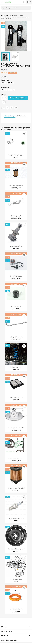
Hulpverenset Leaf (16, 367)
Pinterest (16, 108)
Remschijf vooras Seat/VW (16, 428)
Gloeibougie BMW (16, 216)
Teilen (7, 108)
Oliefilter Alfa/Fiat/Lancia (16, 186)
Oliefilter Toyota (16, 307)
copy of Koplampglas (16, 579)
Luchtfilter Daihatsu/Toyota (16, 397)
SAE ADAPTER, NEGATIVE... (16, 155)
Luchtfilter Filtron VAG (16, 609)
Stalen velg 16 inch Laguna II (16, 549)
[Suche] (16, 8)
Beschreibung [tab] (10, 116)
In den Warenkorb (18, 98)
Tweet (12, 108)
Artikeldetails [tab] (21, 116)
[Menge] (3, 98)
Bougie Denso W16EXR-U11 (16, 519)
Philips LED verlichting (16, 246)
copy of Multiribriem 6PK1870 (16, 458)
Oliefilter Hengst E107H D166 (16, 488)
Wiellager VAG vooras (16, 276)
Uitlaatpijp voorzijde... (16, 337)
